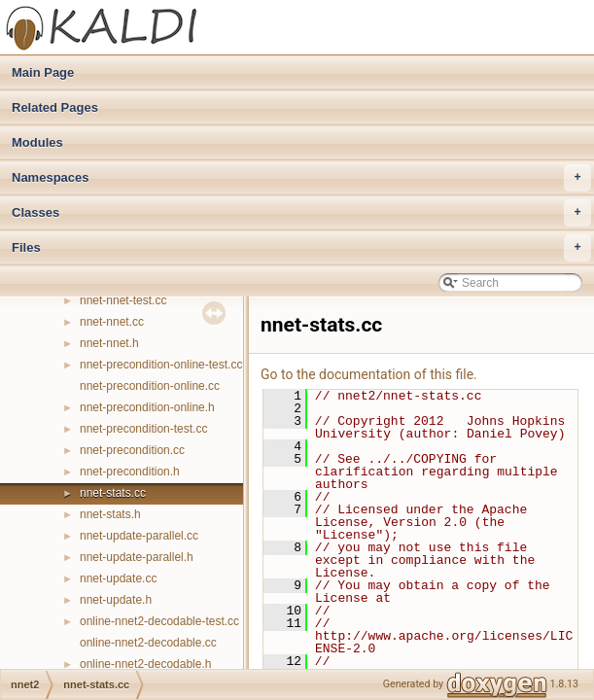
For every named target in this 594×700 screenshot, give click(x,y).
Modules (37, 142)
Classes (301, 213)
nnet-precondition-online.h (147, 407)
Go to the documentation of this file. (369, 374)
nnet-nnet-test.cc (123, 300)
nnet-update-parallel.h (137, 557)
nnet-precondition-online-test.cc (161, 365)
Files (301, 248)
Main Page (43, 72)
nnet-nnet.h (109, 343)
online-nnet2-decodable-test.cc (159, 621)
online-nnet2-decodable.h (145, 664)
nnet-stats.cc (113, 493)
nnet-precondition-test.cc (143, 429)
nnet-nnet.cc (112, 322)
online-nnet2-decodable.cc (148, 643)
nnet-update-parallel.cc (139, 536)
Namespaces (301, 178)
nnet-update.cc (118, 578)
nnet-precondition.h (130, 472)
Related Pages (55, 107)
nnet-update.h (116, 600)
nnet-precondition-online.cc (150, 386)
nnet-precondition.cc (132, 450)
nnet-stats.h (110, 514)
